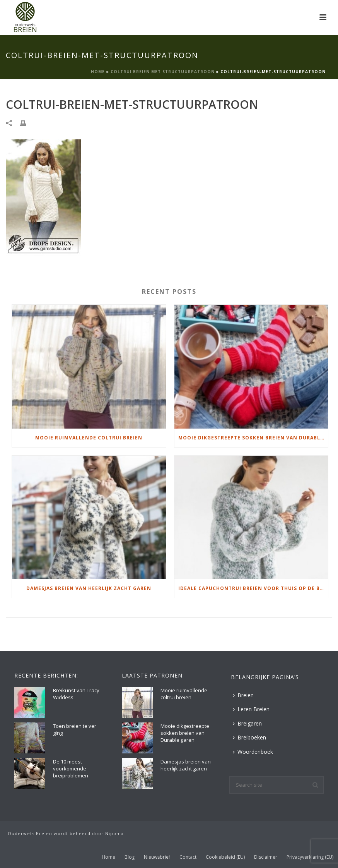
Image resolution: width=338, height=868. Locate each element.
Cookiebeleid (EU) (225, 857)
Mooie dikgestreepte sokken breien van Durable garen (253, 438)
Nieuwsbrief (157, 857)
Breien (243, 695)
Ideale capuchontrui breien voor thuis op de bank (253, 588)
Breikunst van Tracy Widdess (76, 694)
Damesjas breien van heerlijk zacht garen (89, 588)
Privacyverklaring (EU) (310, 857)
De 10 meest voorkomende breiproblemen (71, 769)
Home (98, 72)
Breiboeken (249, 737)
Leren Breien (251, 709)
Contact (188, 857)
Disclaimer (266, 857)
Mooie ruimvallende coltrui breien (89, 438)
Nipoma (114, 833)
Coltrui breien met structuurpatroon (163, 72)
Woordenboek (253, 752)
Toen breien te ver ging (75, 729)
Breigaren (247, 723)
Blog (130, 857)
